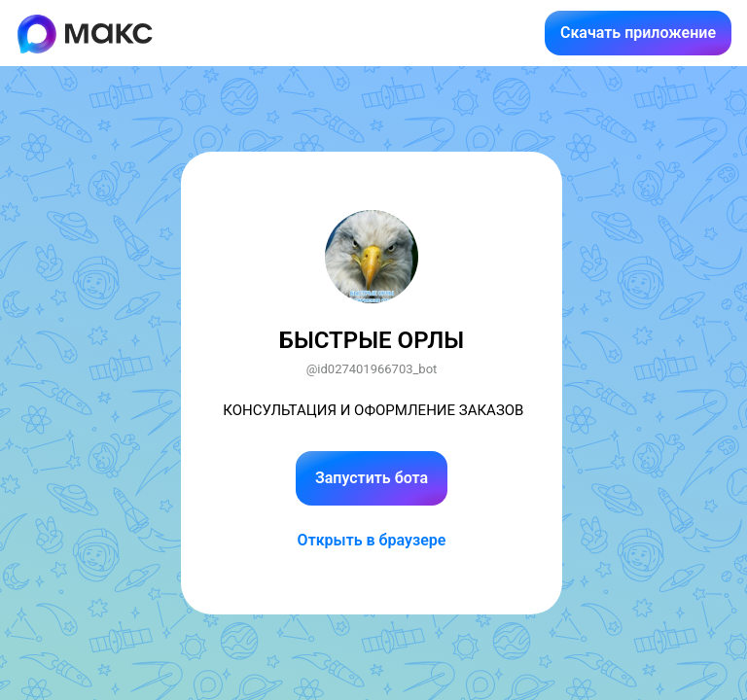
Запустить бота (372, 478)
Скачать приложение (638, 33)
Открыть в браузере (372, 540)
